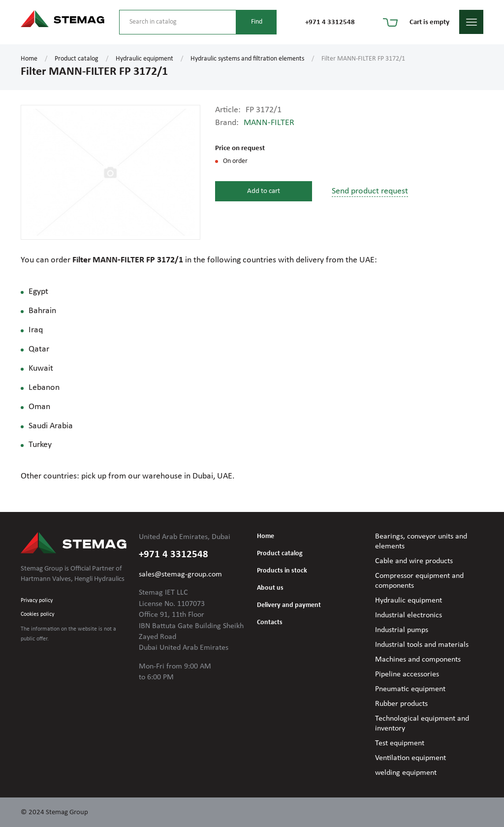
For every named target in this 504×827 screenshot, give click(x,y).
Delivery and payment (289, 605)
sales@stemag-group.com (180, 574)
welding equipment (406, 773)
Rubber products (401, 704)
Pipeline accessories (407, 674)
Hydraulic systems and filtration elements (247, 59)
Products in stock (282, 571)
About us (270, 588)
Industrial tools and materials (422, 645)
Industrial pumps (402, 630)
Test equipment (400, 743)
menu (471, 22)
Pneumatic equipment (410, 689)
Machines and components (418, 660)
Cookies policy (37, 614)
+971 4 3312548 (330, 22)
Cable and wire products (414, 561)
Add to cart (264, 191)
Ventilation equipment (410, 758)
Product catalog (77, 59)
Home (29, 59)
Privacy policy (37, 601)
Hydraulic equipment (144, 59)
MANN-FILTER (269, 123)
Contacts (270, 622)
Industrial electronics (409, 615)
